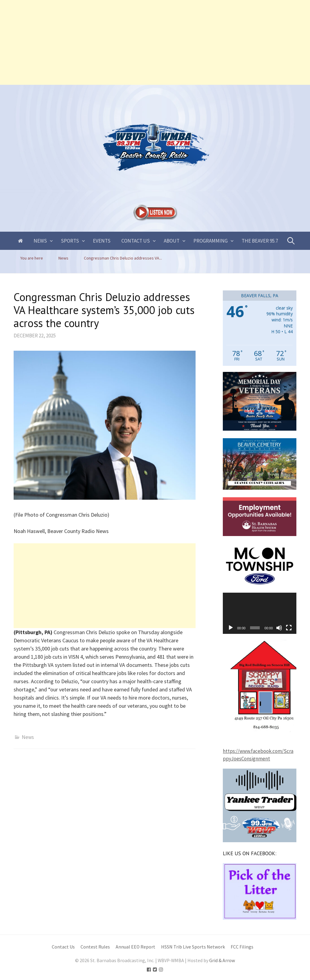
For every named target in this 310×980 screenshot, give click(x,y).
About (172, 241)
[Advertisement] (155, 42)
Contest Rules (95, 947)
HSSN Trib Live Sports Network (193, 947)
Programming (211, 241)
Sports (70, 241)
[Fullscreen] (289, 628)
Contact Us (136, 241)
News (40, 241)
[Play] (231, 628)
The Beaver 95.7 (260, 241)
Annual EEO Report (135, 947)
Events (102, 241)
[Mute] (279, 628)
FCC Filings (242, 947)
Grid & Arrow (222, 960)
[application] (260, 613)
